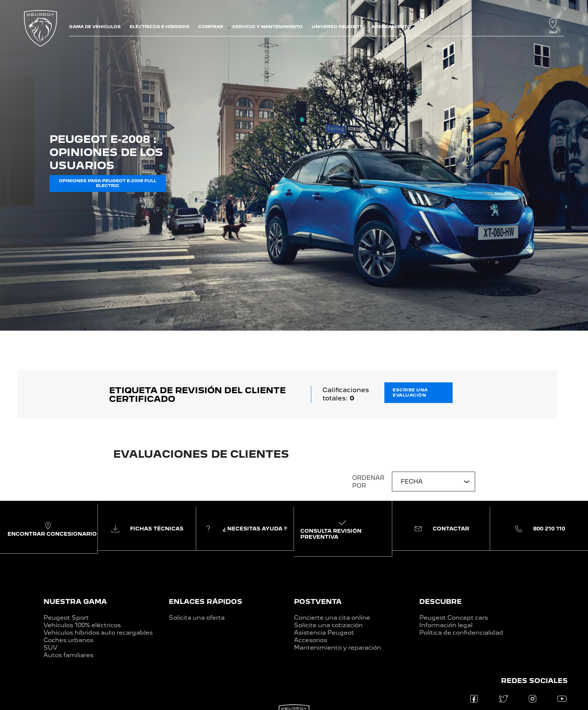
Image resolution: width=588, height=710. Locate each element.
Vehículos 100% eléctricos (82, 625)
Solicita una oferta (197, 618)
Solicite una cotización (328, 625)
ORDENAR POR (368, 482)
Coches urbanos (68, 640)
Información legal (446, 625)
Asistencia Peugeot (324, 633)
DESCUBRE (440, 601)
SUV (50, 648)
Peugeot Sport (66, 618)
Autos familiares (68, 655)
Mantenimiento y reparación (337, 648)
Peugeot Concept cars (454, 618)
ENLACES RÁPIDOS (205, 601)
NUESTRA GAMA (75, 601)
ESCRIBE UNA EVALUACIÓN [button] (410, 392)
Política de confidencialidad (461, 633)
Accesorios (310, 640)
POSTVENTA (318, 601)
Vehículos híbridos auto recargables (98, 633)
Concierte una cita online (332, 618)
